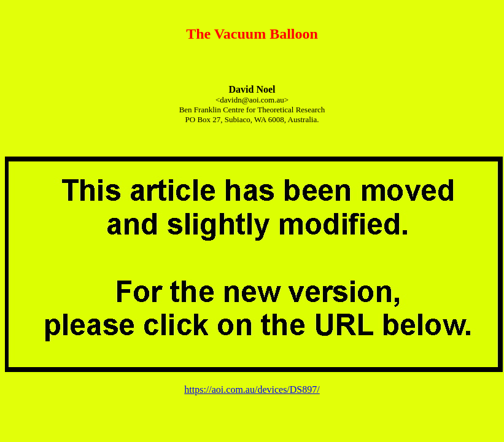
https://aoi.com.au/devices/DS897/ (252, 390)
